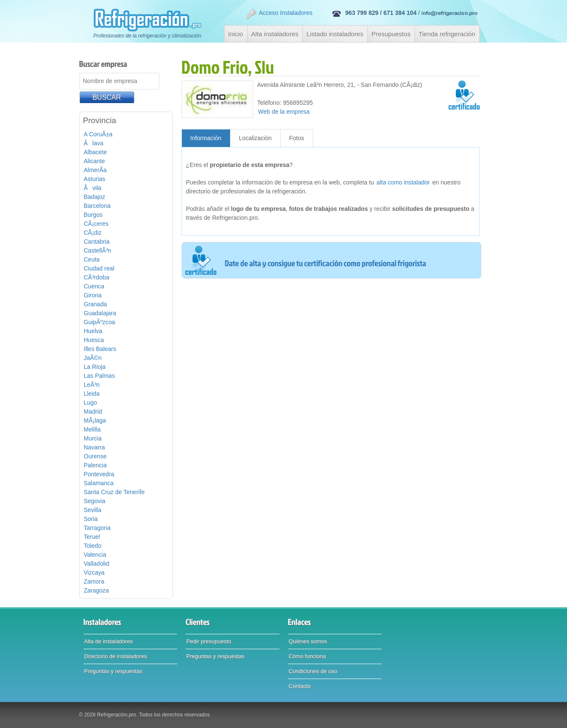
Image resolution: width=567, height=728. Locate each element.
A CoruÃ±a (98, 134)
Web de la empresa (284, 112)
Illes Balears (100, 349)
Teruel (92, 537)
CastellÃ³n (98, 250)
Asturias (95, 179)
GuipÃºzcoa (100, 322)
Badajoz (95, 197)
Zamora (94, 581)
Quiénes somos (308, 641)
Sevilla (93, 510)
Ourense (95, 456)
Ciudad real (99, 268)
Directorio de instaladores (116, 656)
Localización (255, 138)
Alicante (95, 161)
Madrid (93, 411)
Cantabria (97, 242)
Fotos (297, 138)
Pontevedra (99, 474)
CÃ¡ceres (96, 224)
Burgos (93, 215)
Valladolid (97, 564)
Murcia (93, 438)
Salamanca (99, 483)
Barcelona (97, 206)
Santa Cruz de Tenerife (114, 492)
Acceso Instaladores (279, 14)
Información (206, 138)
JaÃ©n (93, 358)
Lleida (92, 394)
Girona (93, 295)
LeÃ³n (92, 385)
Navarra (95, 447)
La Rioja (95, 367)
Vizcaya (94, 573)
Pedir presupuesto (209, 641)
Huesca (94, 340)
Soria (91, 519)
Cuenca (94, 286)
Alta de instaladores (109, 641)
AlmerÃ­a (95, 170)
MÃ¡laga (95, 420)
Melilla (92, 429)
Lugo (91, 403)
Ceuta (92, 259)
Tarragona (97, 528)
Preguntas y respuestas (114, 671)
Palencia (95, 465)
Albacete (95, 152)
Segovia (95, 501)
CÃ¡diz (93, 233)
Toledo (93, 546)
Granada (95, 304)
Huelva (93, 331)
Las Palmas (99, 376)
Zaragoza (96, 590)
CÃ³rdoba (97, 277)
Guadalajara (100, 313)
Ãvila (93, 188)
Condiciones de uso (313, 671)
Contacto (300, 686)
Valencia (95, 555)
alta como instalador (403, 182)
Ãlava (94, 143)
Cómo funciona (307, 656)
